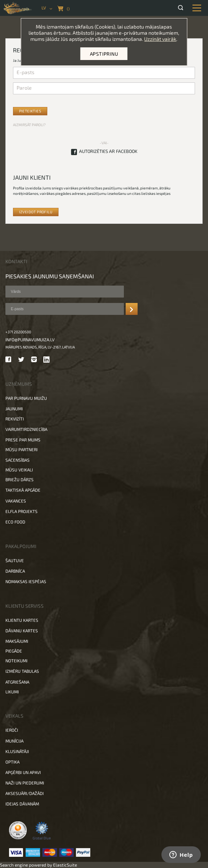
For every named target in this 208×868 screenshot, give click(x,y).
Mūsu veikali (19, 470)
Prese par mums (23, 440)
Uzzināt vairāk (160, 39)
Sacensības (18, 460)
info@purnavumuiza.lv (30, 339)
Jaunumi (14, 409)
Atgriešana (17, 682)
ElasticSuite (65, 865)
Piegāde (14, 651)
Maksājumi (17, 641)
